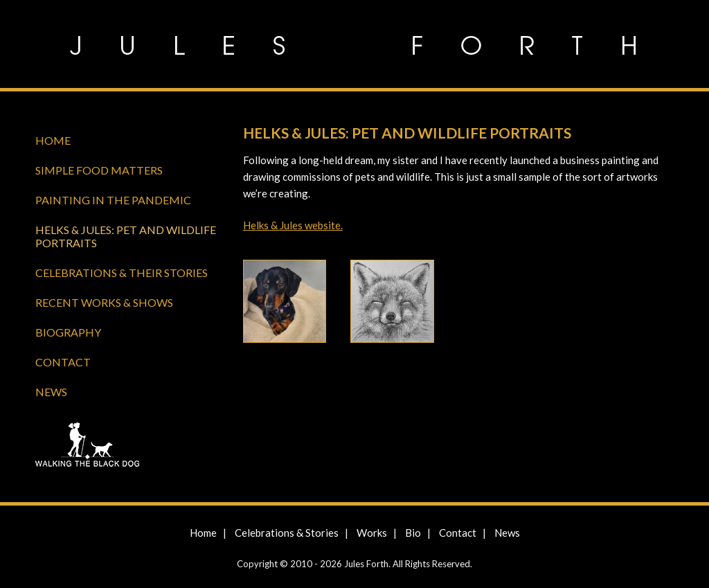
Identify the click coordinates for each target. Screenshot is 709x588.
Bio (413, 533)
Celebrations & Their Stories (122, 273)
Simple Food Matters (99, 170)
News (51, 392)
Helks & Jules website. (293, 225)
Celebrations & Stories (287, 533)
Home (53, 140)
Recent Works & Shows (104, 302)
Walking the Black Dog (128, 447)
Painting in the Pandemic (113, 200)
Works (372, 533)
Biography (68, 332)
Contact (63, 362)
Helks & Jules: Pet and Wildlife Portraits (126, 236)
